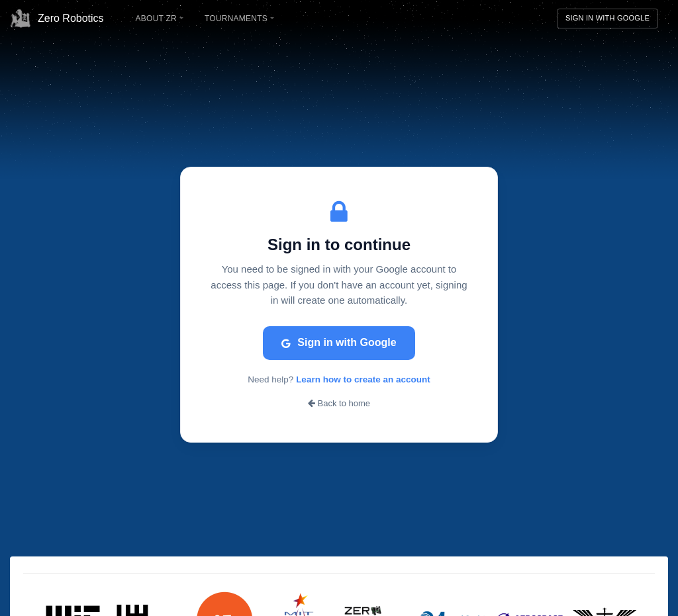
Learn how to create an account (363, 379)
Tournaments (239, 19)
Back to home (339, 403)
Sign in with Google (339, 342)
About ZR (160, 19)
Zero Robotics (57, 19)
